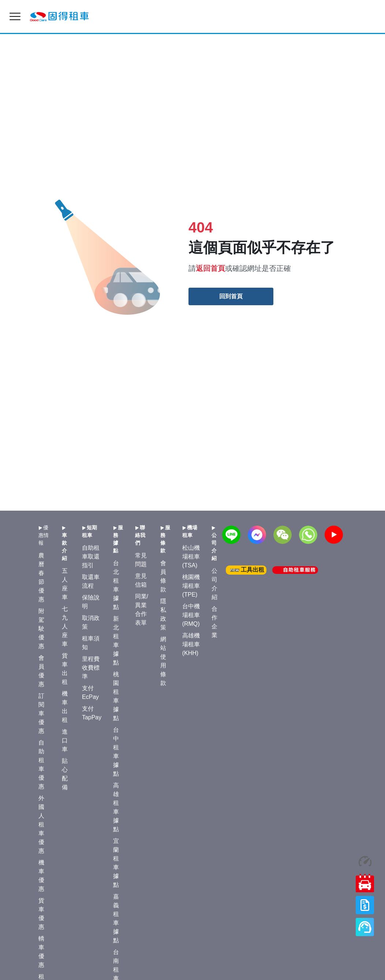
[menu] (15, 16)
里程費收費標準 (91, 668)
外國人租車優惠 (41, 824)
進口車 (65, 740)
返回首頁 (210, 268)
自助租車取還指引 (91, 557)
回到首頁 (231, 296)
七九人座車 (65, 626)
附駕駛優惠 (41, 629)
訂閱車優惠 (41, 713)
